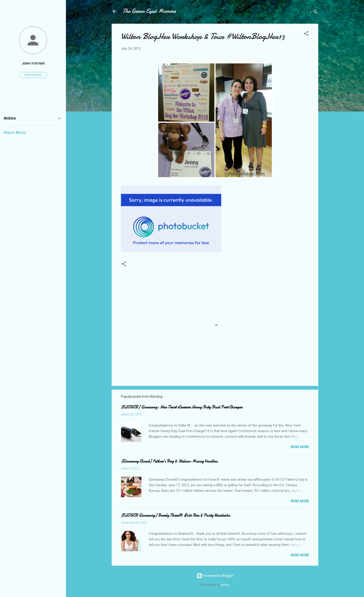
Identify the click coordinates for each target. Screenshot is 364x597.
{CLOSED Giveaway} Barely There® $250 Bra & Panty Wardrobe (175, 515)
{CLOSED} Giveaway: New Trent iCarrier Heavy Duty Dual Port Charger (182, 407)
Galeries (225, 585)
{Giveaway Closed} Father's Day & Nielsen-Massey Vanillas (169, 461)
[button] (306, 34)
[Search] (315, 13)
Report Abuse (15, 132)
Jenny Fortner (33, 63)
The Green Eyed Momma (149, 11)
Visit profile (33, 75)
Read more (300, 447)
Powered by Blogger (215, 576)
